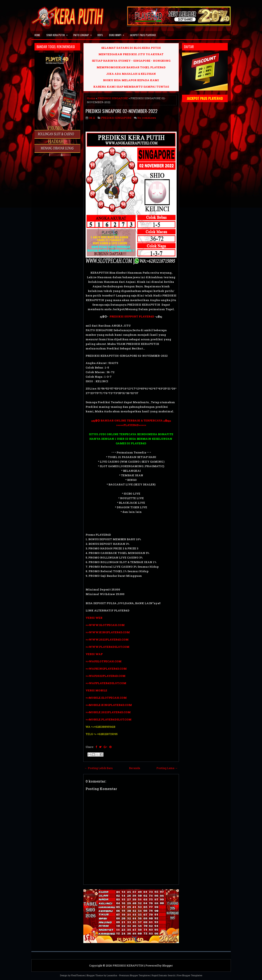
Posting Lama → (167, 768)
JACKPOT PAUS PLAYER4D (143, 35)
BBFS (100, 35)
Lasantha (112, 975)
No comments (147, 118)
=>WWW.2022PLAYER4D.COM (107, 639)
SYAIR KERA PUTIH (58, 34)
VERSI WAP (94, 654)
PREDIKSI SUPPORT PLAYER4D (132, 316)
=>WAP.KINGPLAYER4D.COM (106, 669)
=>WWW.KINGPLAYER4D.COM (108, 632)
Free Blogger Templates (190, 975)
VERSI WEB (94, 618)
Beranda (135, 768)
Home (37, 35)
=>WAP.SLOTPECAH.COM (104, 661)
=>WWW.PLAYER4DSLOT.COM (108, 647)
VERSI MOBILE (96, 690)
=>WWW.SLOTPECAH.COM (105, 625)
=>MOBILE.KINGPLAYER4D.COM (109, 705)
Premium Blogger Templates (135, 975)
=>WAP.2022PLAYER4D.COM (106, 676)
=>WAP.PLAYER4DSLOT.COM (106, 683)
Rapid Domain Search (163, 975)
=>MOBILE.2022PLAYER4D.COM (108, 712)
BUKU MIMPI (118, 34)
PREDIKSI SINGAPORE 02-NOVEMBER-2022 (122, 111)
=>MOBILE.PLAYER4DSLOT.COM (109, 719)
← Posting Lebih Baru (99, 768)
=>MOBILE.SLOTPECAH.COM (106, 698)
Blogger (168, 965)
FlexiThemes (78, 975)
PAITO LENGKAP (84, 34)
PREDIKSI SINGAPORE (113, 98)
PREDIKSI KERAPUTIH (128, 965)
